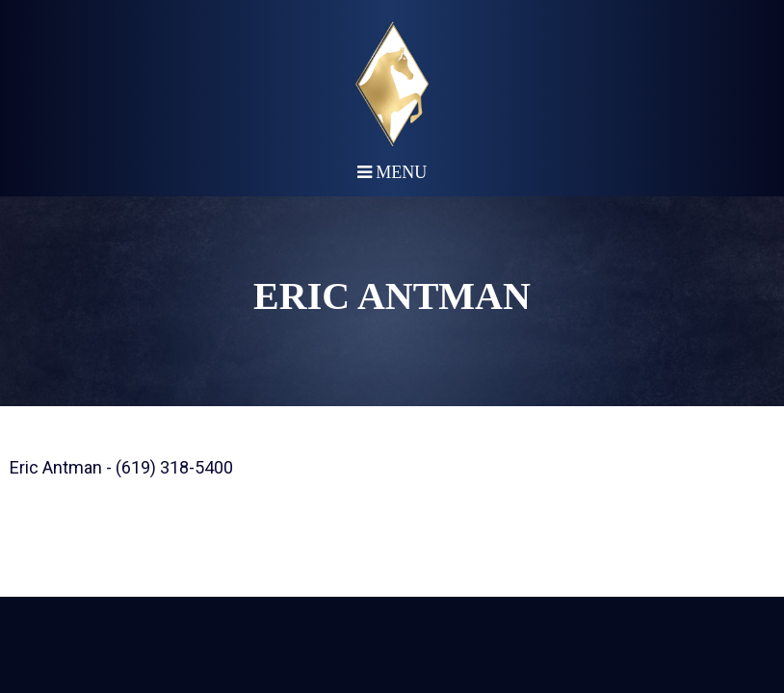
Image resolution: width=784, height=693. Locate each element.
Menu (392, 172)
